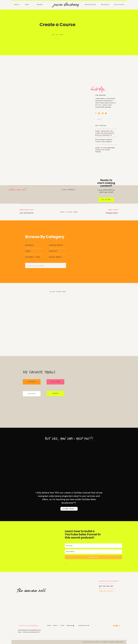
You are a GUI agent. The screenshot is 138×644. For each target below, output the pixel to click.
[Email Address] (93, 552)
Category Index (112, 213)
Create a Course (58, 25)
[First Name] (93, 546)
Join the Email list (27, 213)
